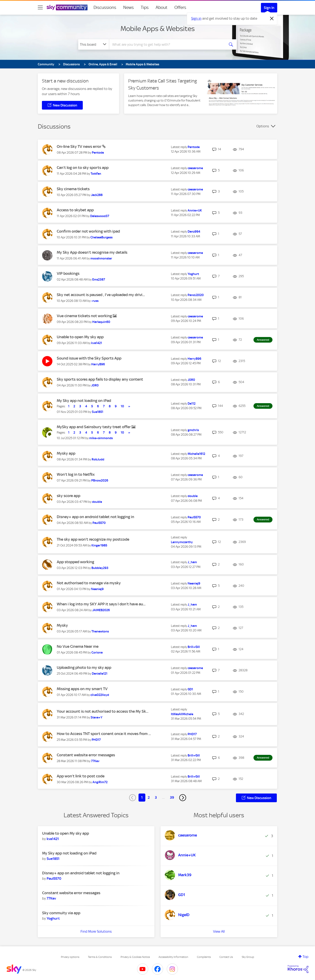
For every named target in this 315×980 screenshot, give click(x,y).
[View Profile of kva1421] (97, 343)
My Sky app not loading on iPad (84, 401)
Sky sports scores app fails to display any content (100, 379)
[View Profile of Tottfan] (96, 174)
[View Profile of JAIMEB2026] (101, 610)
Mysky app (66, 453)
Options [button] (263, 126)
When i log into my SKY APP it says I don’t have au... (101, 604)
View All (219, 931)
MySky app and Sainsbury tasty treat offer (94, 427)
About (162, 7)
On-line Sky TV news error (79, 146)
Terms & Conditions (100, 957)
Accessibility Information (173, 957)
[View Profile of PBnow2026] (100, 480)
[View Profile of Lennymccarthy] (182, 542)
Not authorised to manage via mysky (89, 583)
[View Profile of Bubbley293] (100, 568)
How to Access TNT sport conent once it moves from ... (104, 734)
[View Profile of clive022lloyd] (100, 695)
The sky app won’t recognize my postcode (93, 539)
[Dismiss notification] (272, 19)
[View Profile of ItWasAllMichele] (182, 714)
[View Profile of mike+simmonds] (101, 438)
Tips (145, 7)
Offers (180, 7)
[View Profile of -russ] (95, 301)
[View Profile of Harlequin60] (101, 322)
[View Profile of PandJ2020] (196, 295)
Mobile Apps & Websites (158, 29)
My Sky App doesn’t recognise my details (92, 252)
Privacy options (70, 957)
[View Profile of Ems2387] (99, 280)
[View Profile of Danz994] (194, 232)
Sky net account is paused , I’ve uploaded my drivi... (101, 295)
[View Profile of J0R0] (95, 385)
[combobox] (167, 44)
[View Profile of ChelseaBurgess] (101, 237)
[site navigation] (40, 7)
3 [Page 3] (156, 797)
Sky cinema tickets (73, 189)
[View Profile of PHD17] (96, 740)
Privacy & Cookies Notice (135, 957)
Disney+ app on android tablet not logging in (95, 517)
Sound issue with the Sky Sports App (89, 358)
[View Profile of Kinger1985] (99, 545)
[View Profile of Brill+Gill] (194, 647)
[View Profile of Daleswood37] (100, 216)
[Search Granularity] (94, 44)
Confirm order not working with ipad (88, 231)
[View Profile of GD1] (190, 689)
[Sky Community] (67, 7)
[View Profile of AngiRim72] (100, 782)
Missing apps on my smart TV (82, 689)
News (128, 7)
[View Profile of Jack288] (97, 195)
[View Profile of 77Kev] (95, 761)
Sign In (269, 8)
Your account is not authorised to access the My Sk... (103, 711)
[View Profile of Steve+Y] (97, 717)
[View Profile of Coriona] (97, 653)
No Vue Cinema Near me (78, 646)
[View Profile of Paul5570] (99, 523)
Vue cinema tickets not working (85, 316)
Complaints (204, 957)
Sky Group (248, 957)
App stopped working (75, 562)
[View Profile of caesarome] (195, 168)
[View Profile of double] (97, 502)
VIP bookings (68, 273)
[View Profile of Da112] (192, 404)
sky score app (69, 496)
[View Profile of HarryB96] (98, 364)
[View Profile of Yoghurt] (193, 274)
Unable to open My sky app (80, 337)
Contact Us (226, 957)
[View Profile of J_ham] (192, 562)
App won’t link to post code (81, 776)
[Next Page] (183, 798)
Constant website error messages (86, 755)
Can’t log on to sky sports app (83, 168)
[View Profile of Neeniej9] (97, 589)
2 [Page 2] (149, 797)
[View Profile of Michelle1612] (196, 454)
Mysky (62, 625)
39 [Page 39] (172, 797)
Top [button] (306, 957)
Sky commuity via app (61, 913)
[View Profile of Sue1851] (98, 412)
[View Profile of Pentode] (98, 153)
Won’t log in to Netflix (76, 474)
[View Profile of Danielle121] (100, 674)
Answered (263, 340)
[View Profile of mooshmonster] (101, 258)
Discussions (105, 7)
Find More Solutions (96, 931)
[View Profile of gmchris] (193, 430)
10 (122, 406)
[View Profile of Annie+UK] (195, 210)
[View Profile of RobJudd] (98, 459)
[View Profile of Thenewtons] (100, 631)
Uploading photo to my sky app (84, 667)
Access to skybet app (75, 210)
